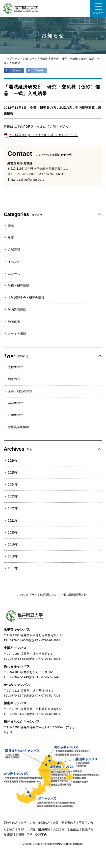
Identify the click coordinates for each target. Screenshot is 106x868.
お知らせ (28, 59)
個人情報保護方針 (75, 595)
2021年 (13, 521)
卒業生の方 (15, 403)
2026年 (13, 461)
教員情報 (9, 835)
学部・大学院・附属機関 (34, 829)
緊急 (11, 226)
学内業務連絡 (85, 108)
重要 (11, 238)
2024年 (13, 485)
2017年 (13, 568)
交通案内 (41, 835)
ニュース (14, 274)
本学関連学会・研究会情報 (26, 298)
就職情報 (88, 829)
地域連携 (14, 322)
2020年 (13, 533)
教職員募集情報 (19, 427)
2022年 (13, 508)
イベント (14, 262)
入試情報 (14, 250)
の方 (11, 823)
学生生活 (73, 829)
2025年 (13, 473)
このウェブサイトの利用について (39, 595)
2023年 (13, 496)
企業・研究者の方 (43, 108)
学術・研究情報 (19, 286)
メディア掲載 (17, 334)
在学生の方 (15, 415)
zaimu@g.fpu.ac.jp (32, 180)
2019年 (13, 544)
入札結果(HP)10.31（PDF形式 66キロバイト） (41, 135)
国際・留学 (25, 835)
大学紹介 (9, 829)
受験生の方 (15, 367)
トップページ (12, 59)
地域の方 (66, 108)
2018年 (13, 556)
